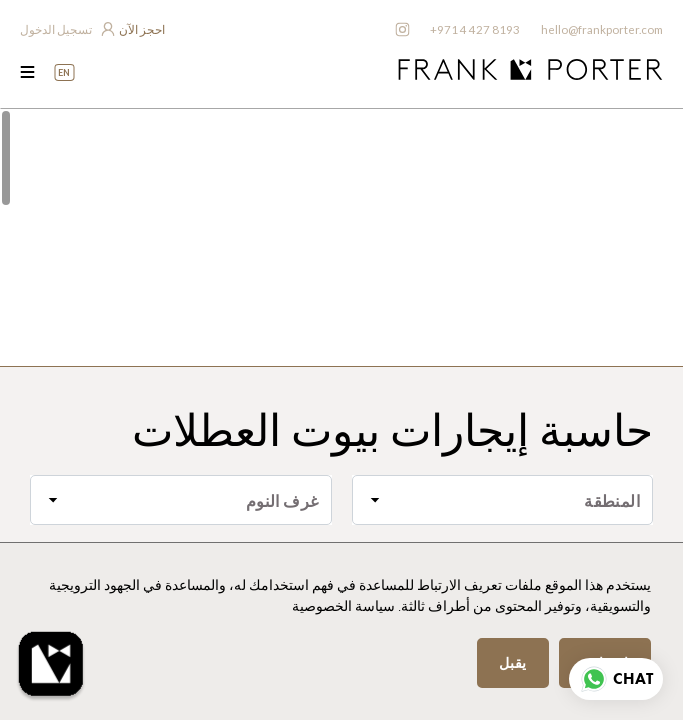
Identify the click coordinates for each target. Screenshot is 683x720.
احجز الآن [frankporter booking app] (142, 29)
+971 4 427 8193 (472, 29)
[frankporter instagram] (399, 30)
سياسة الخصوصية (343, 606)
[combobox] (503, 500)
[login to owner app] (67, 30)
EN (64, 72)
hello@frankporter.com (600, 29)
